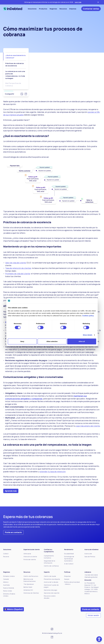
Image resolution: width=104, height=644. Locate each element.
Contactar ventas (91, 9)
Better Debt (28, 587)
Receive (6, 557)
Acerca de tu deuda (51, 582)
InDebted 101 (28, 590)
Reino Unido (8, 591)
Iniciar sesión (93, 615)
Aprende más (11, 491)
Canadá (6, 579)
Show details (88, 335)
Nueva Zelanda (9, 588)
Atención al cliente (30, 557)
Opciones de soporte (52, 593)
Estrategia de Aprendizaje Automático (69, 559)
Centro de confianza (51, 566)
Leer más (78, 2)
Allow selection (52, 341)
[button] (99, 639)
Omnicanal (27, 554)
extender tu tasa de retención (53, 472)
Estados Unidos (9, 576)
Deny (22, 341)
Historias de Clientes (31, 593)
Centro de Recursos (31, 576)
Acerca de (88, 554)
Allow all (82, 341)
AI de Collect (69, 564)
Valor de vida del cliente (16, 263)
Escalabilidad (69, 554)
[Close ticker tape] (98, 2)
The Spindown (29, 584)
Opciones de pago (51, 590)
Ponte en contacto (13, 532)
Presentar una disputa (52, 579)
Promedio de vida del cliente (18, 274)
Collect (6, 554)
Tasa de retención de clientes (18, 268)
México (6, 582)
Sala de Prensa (90, 557)
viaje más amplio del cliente (88, 426)
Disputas (67, 576)
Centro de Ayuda (50, 576)
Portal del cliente (30, 559)
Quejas (67, 579)
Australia (6, 585)
